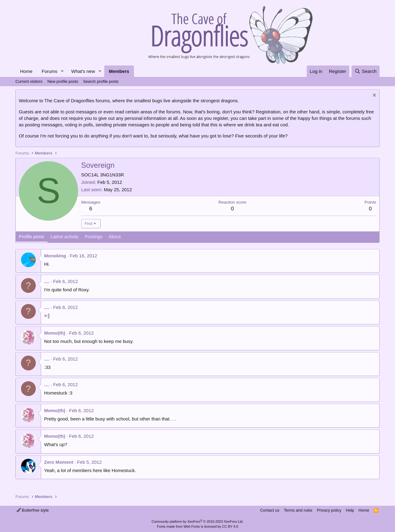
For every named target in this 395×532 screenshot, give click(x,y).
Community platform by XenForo (197, 521)
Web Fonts (192, 526)
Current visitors (29, 81)
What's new (83, 71)
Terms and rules (298, 510)
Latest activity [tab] (65, 236)
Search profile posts (101, 81)
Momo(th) (55, 333)
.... (47, 281)
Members (119, 71)
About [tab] (115, 236)
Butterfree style (33, 510)
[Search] (366, 71)
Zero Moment (59, 462)
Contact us (270, 510)
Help (350, 510)
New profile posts (63, 81)
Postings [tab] (94, 236)
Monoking (55, 256)
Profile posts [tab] (32, 236)
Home (26, 71)
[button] (62, 71)
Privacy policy (329, 510)
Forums (50, 71)
